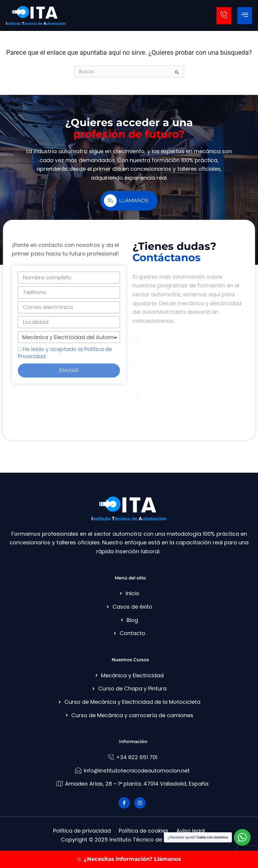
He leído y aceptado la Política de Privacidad (65, 353)
